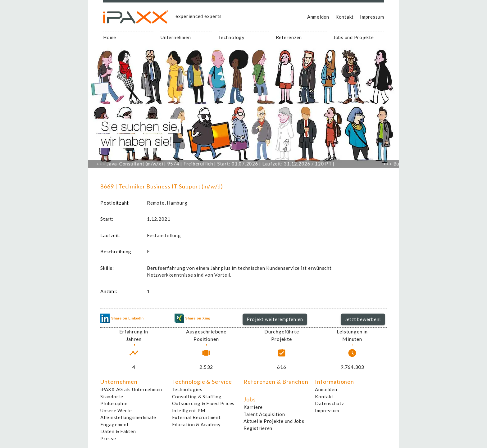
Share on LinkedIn (122, 318)
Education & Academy (196, 424)
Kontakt (345, 17)
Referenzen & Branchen (276, 382)
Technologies (187, 389)
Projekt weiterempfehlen (275, 319)
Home (110, 37)
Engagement (115, 424)
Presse (108, 438)
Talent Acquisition (264, 414)
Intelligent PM (189, 410)
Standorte (112, 396)
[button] (275, 319)
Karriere (253, 407)
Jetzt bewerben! (363, 319)
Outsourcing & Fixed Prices (203, 403)
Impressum (372, 17)
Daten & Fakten (118, 431)
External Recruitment (196, 417)
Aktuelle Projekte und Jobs (274, 421)
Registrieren (258, 428)
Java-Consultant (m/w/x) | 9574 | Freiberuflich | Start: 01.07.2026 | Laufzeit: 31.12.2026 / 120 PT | (219, 164)
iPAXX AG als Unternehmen (131, 389)
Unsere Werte (116, 410)
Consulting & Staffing (197, 396)
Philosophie (114, 403)
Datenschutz (329, 403)
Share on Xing (193, 318)
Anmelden (318, 17)
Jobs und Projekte (354, 37)
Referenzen (289, 37)
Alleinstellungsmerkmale (128, 417)
